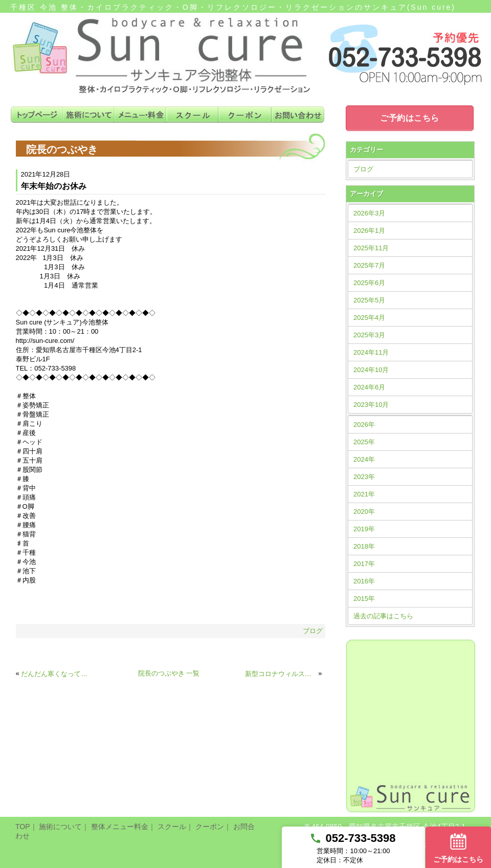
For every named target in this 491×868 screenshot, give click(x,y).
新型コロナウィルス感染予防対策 (281, 674)
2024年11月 (371, 352)
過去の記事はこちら (383, 616)
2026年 (364, 425)
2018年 (364, 546)
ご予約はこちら (410, 118)
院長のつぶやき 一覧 (169, 673)
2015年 (364, 599)
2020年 (364, 512)
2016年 (364, 581)
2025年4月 (369, 318)
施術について (60, 827)
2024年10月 (371, 370)
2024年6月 (369, 387)
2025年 (364, 442)
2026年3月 (369, 213)
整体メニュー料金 (120, 827)
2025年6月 (369, 283)
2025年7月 (369, 265)
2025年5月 (369, 300)
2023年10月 (371, 405)
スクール (172, 827)
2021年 (364, 494)
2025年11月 (371, 248)
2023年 (364, 477)
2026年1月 (369, 231)
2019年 (364, 529)
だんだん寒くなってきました (57, 674)
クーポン (210, 827)
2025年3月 (369, 335)
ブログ (313, 631)
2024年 (364, 459)
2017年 (364, 564)
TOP (23, 827)
